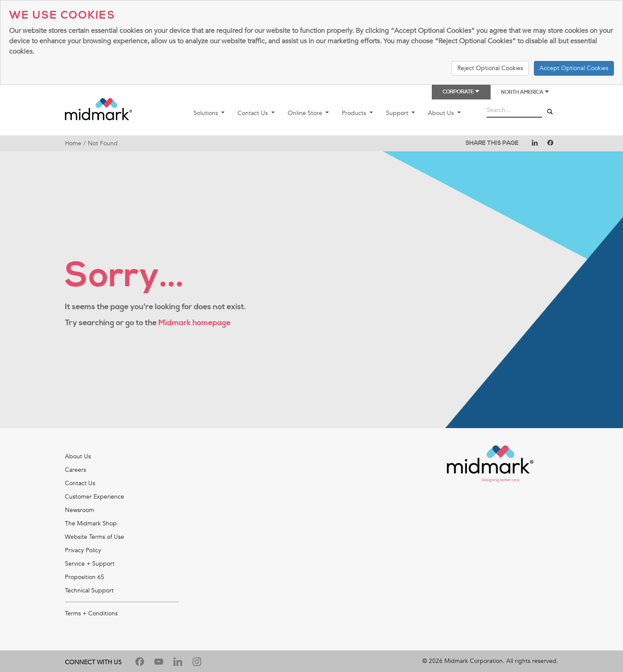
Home (73, 143)
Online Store (306, 113)
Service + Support (90, 564)
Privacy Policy (83, 550)
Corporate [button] (461, 92)
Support (398, 113)
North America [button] (525, 92)
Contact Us (254, 113)
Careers (75, 470)
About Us (442, 113)
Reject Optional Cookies (490, 68)
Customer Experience (95, 497)
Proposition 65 (85, 577)
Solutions (207, 113)
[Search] (550, 112)
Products (355, 113)
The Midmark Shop (91, 523)
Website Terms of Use (95, 537)
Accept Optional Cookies (574, 68)
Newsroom (80, 510)
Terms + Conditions (91, 613)
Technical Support (89, 590)
